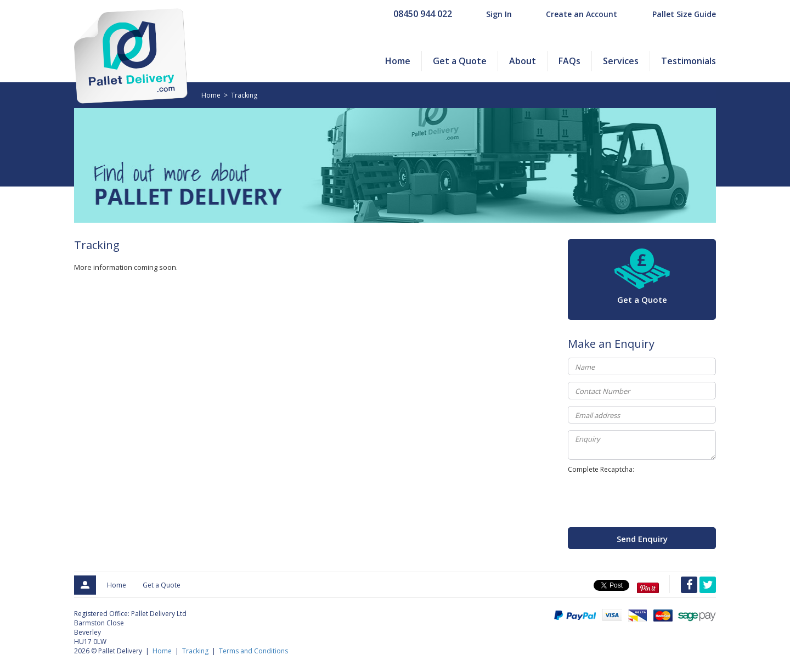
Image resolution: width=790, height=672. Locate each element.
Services (621, 61)
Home (398, 61)
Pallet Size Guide (684, 14)
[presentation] (651, 500)
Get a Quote (460, 61)
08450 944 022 (423, 14)
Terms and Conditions (253, 651)
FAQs (569, 61)
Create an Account (582, 14)
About (523, 61)
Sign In (499, 14)
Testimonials (689, 61)
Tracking (244, 95)
